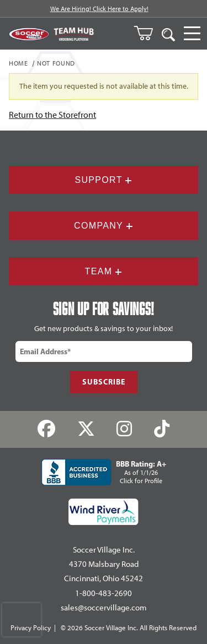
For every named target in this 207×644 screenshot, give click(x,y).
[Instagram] (124, 429)
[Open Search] (168, 34)
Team (104, 271)
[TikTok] (162, 429)
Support (103, 180)
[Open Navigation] (192, 34)
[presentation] (22, 620)
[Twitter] (86, 429)
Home (18, 64)
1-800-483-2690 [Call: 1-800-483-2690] (104, 593)
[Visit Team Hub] (74, 34)
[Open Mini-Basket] (148, 33)
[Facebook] (46, 429)
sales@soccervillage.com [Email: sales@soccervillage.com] (104, 608)
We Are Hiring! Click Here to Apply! (99, 9)
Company (104, 226)
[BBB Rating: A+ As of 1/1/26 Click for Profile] (104, 472)
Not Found (56, 64)
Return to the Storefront (52, 115)
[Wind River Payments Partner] (104, 512)
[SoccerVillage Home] (29, 34)
